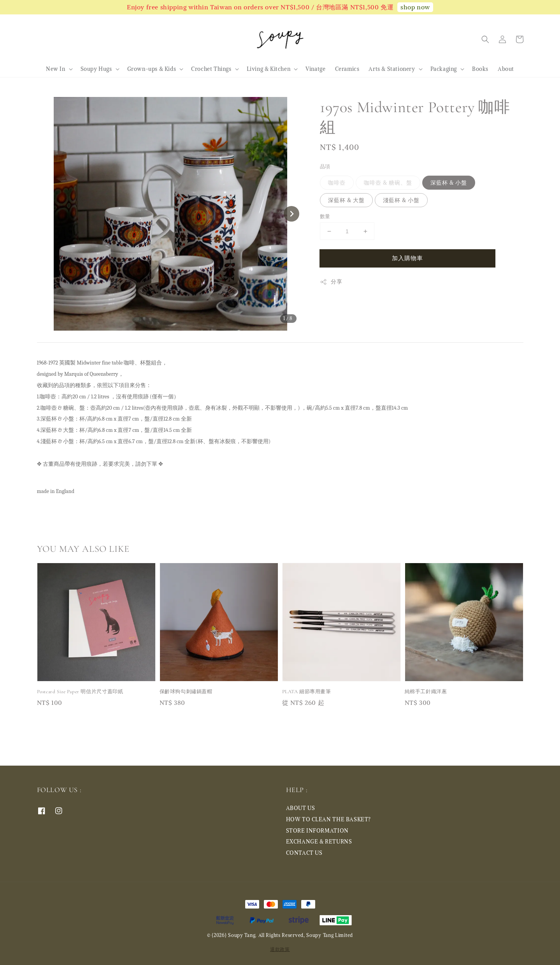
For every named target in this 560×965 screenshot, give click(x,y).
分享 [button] (331, 282)
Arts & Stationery (392, 69)
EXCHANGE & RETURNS (319, 842)
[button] (485, 39)
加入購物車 (407, 258)
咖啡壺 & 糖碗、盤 (388, 183)
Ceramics (347, 69)
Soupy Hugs (96, 69)
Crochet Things (211, 69)
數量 (325, 216)
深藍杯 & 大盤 (346, 200)
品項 (325, 166)
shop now (415, 7)
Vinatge (315, 69)
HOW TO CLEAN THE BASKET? (328, 819)
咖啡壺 (337, 183)
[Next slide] (291, 214)
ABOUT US (301, 808)
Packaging (444, 69)
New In (56, 69)
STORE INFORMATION (317, 831)
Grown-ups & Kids (152, 69)
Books (480, 69)
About (506, 69)
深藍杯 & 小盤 (449, 183)
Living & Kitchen (269, 69)
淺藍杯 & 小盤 (401, 200)
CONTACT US (304, 853)
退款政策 (280, 949)
